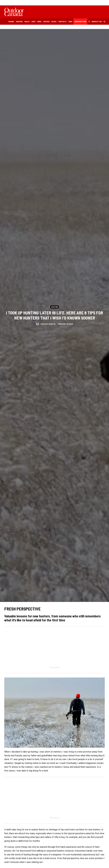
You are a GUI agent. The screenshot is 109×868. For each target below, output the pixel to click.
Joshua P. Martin (48, 325)
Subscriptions (80, 21)
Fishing (11, 21)
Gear (33, 21)
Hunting (19, 21)
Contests (62, 21)
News (39, 21)
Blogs (54, 21)
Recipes (46, 21)
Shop (70, 21)
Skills (27, 21)
